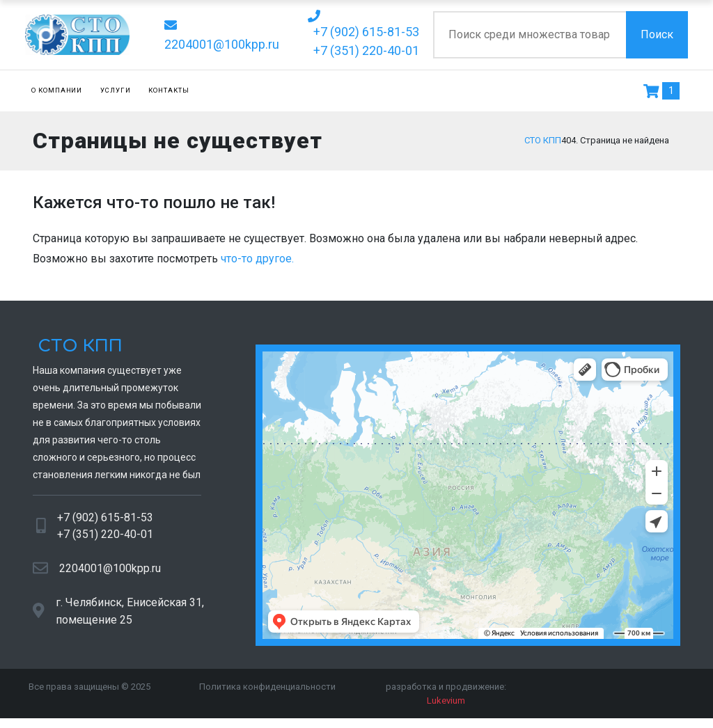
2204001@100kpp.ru (110, 572)
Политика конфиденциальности (267, 691)
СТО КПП (78, 350)
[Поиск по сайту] (530, 35)
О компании (57, 90)
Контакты (169, 90)
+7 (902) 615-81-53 (105, 522)
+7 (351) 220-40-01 (105, 538)
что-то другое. (257, 263)
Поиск (657, 34)
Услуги (116, 90)
